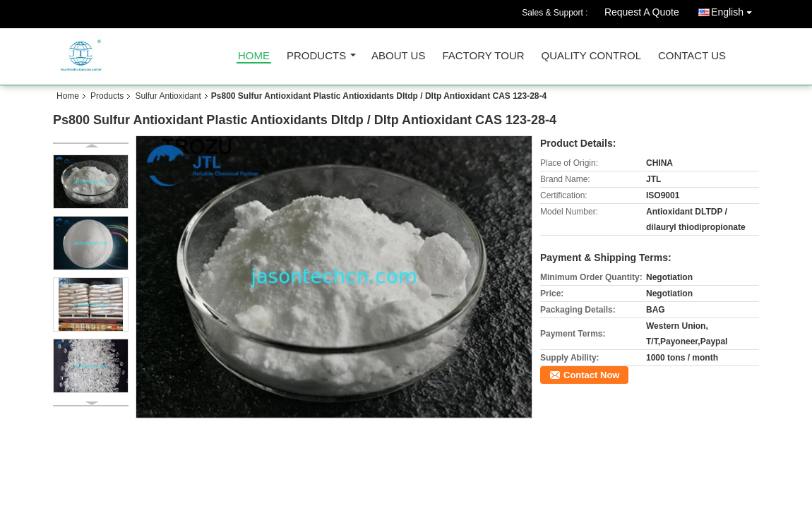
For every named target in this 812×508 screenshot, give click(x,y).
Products (316, 56)
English (735, 10)
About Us (398, 56)
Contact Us (692, 56)
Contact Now (591, 375)
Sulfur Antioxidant (168, 96)
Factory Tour (483, 56)
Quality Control (591, 56)
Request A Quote (642, 12)
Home (254, 56)
